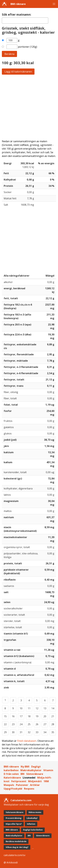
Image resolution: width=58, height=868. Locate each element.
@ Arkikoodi (11, 862)
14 (53, 708)
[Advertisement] (29, 107)
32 (29, 732)
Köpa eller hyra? (14, 824)
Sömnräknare (35, 774)
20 (45, 716)
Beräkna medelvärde (16, 841)
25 (29, 724)
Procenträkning (14, 818)
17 (21, 716)
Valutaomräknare (15, 812)
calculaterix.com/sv (15, 855)
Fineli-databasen (27, 741)
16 (13, 716)
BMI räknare (18, 4)
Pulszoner (22, 785)
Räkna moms (35, 812)
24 (21, 724)
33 (37, 732)
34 (45, 732)
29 (5, 732)
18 (29, 716)
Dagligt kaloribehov (33, 830)
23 (13, 724)
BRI (23, 774)
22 (5, 724)
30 (13, 732)
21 (53, 716)
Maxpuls (9, 785)
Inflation (31, 824)
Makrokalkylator (31, 770)
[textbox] (25, 21)
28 (53, 724)
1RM (46, 781)
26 (37, 724)
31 (21, 732)
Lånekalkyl (32, 818)
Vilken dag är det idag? (17, 847)
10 (21, 708)
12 (37, 708)
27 (45, 724)
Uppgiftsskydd (13, 789)
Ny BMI (25, 767)
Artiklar (35, 785)
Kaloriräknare (12, 778)
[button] (54, 4)
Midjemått (35, 781)
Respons (29, 789)
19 (37, 716)
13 (45, 708)
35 (53, 732)
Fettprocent (19, 781)
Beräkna (9, 54)
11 (29, 708)
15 (5, 716)
